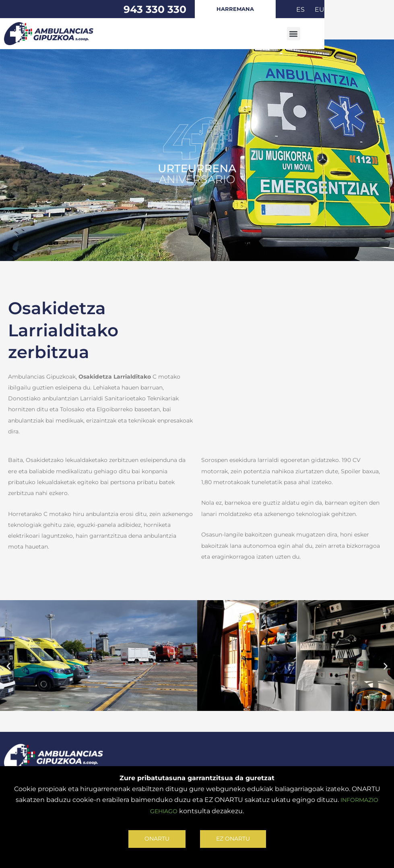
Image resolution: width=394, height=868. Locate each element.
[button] (357, 34)
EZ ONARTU (235, 838)
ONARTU (154, 838)
